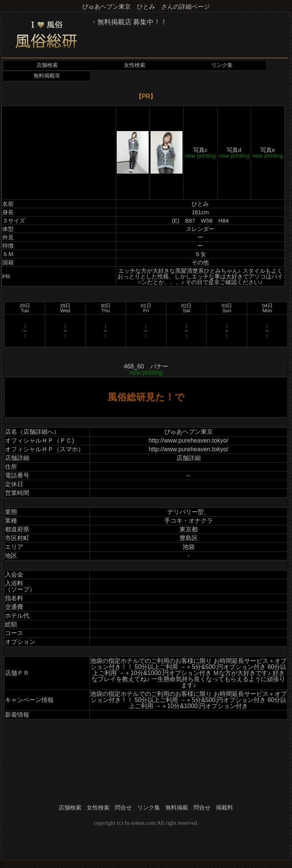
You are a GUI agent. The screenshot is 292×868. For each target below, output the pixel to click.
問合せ (123, 808)
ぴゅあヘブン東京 (189, 432)
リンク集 (222, 65)
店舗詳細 (189, 458)
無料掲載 (177, 808)
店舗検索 (47, 65)
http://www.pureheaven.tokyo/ (189, 440)
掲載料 (225, 808)
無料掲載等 (47, 76)
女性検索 (135, 65)
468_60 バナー (146, 369)
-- (188, 475)
